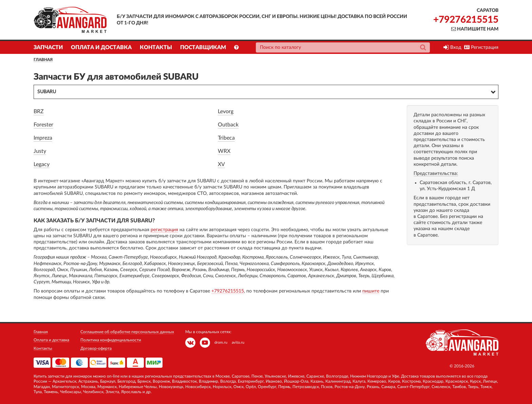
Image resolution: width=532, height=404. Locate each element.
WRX (224, 151)
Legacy (42, 164)
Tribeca (226, 138)
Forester (43, 125)
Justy (40, 151)
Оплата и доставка (101, 47)
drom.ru (221, 342)
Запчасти (48, 47)
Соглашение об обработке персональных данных (127, 332)
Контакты (156, 47)
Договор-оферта (96, 348)
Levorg (226, 112)
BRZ (39, 112)
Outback (228, 125)
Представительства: (436, 174)
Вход (452, 47)
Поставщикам (203, 47)
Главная (43, 60)
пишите (371, 291)
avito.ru (238, 342)
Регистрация (481, 47)
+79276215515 (466, 20)
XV (221, 164)
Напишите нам (475, 29)
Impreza (43, 138)
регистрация (164, 230)
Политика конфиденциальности (111, 340)
